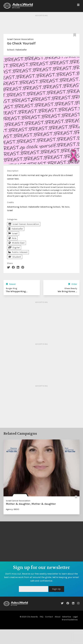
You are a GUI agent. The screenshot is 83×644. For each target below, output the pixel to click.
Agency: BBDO (13, 509)
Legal (75, 617)
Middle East (16, 243)
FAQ (41, 617)
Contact (49, 617)
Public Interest (18, 252)
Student (15, 257)
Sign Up (56, 589)
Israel (13, 233)
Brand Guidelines (70, 620)
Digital (14, 247)
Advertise (67, 617)
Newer (11, 284)
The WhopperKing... (17, 291)
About (58, 617)
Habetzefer (21, 50)
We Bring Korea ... (67, 291)
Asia (12, 238)
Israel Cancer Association (20, 39)
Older (73, 284)
